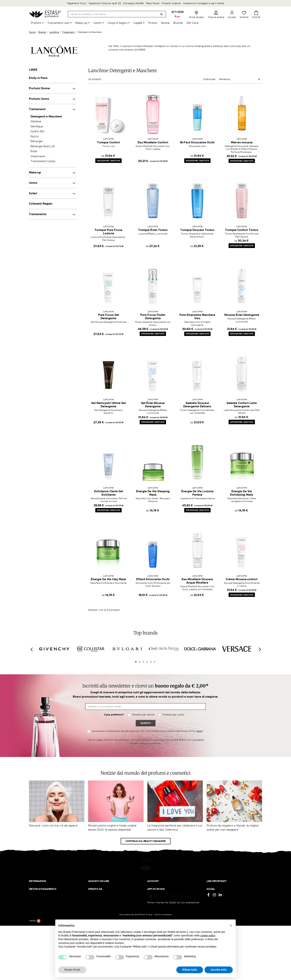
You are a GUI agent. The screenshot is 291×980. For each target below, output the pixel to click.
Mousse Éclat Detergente (242, 315)
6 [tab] (155, 662)
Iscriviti (146, 723)
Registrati (153, 884)
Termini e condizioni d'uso (222, 881)
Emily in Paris (38, 78)
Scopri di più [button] (72, 970)
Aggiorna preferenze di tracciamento (228, 895)
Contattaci (35, 888)
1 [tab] (136, 662)
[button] (231, 926)
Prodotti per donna (143, 715)
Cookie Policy (214, 884)
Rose (34, 151)
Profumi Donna (39, 88)
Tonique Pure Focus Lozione (108, 232)
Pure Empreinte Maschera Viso (197, 317)
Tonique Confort (108, 142)
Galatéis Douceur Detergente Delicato (197, 405)
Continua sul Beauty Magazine (146, 841)
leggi (199, 731)
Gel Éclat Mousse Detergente (153, 405)
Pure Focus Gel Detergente (109, 317)
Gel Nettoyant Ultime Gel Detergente (108, 405)
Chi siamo (34, 877)
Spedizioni (94, 877)
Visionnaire (38, 156)
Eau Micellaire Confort (153, 142)
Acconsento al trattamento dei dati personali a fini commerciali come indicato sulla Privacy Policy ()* (148, 731)
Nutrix (34, 136)
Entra (150, 881)
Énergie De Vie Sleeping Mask (153, 493)
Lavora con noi (38, 884)
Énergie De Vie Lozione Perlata (197, 493)
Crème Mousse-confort (242, 579)
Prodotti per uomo (173, 715)
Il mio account (155, 877)
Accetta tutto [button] (219, 970)
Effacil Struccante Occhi (153, 579)
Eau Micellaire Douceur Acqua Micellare (197, 581)
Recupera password (159, 888)
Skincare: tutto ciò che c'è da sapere (53, 826)
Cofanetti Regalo (41, 204)
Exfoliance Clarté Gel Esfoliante (109, 493)
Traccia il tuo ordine (100, 888)
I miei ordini (154, 895)
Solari (33, 193)
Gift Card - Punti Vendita (221, 888)
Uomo (33, 183)
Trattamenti (37, 109)
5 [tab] (151, 662)
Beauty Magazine (39, 881)
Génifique (37, 126)
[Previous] (31, 650)
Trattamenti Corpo (43, 161)
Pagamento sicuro (99, 884)
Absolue (36, 121)
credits (35, 975)
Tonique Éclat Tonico (153, 230)
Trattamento (38, 214)
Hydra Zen (38, 131)
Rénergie (36, 141)
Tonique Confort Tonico (242, 230)
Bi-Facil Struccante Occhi (197, 142)
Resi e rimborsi (97, 881)
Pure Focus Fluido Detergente (153, 317)
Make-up (35, 172)
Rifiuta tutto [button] (190, 970)
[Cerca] (117, 14)
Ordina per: (210, 79)
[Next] (260, 650)
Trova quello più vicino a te (46, 923)
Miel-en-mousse (242, 142)
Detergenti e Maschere (46, 116)
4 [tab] (147, 662)
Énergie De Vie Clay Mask (108, 579)
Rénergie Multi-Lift (43, 146)
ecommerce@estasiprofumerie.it (48, 913)
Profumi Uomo (39, 99)
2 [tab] (140, 662)
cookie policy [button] (208, 935)
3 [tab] (143, 662)
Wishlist (244, 15)
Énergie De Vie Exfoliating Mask (242, 493)
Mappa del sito (215, 892)
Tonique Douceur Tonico (197, 230)
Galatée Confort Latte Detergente (242, 405)
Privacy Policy (215, 877)
